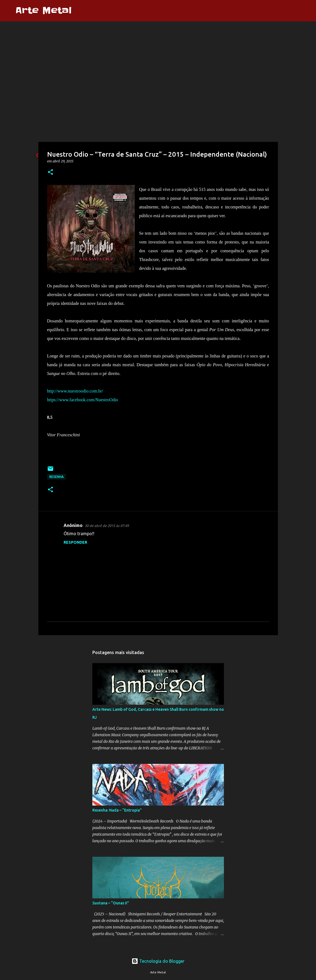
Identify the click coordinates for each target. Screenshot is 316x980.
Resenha (56, 477)
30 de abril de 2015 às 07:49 (107, 526)
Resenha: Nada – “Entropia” (117, 810)
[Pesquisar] (79, 11)
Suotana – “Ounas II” (111, 903)
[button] (50, 172)
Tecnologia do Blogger (158, 961)
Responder (75, 542)
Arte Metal (43, 11)
